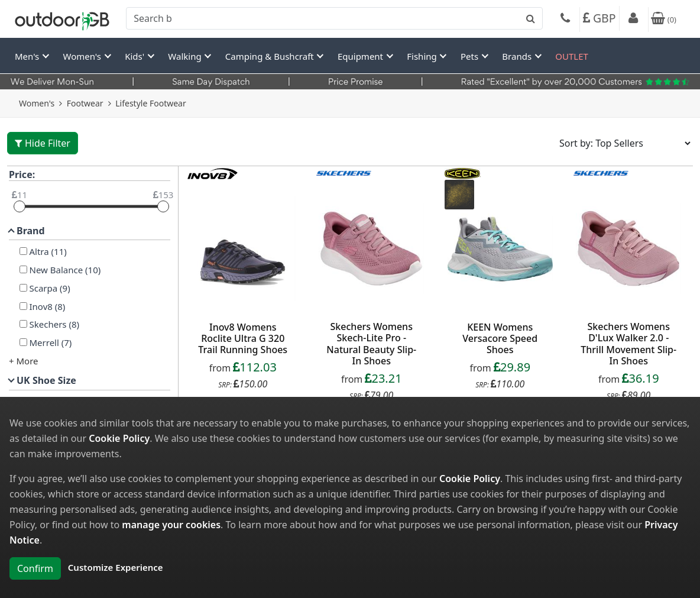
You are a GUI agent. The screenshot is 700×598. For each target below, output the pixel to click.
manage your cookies (171, 525)
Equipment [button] (362, 56)
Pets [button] (471, 56)
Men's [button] (28, 56)
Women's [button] (83, 56)
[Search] (334, 18)
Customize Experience (116, 567)
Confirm (35, 568)
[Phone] (565, 20)
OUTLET (572, 56)
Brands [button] (518, 56)
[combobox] (334, 18)
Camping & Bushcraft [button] (271, 56)
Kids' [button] (136, 56)
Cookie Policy (119, 438)
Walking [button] (186, 56)
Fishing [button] (423, 56)
